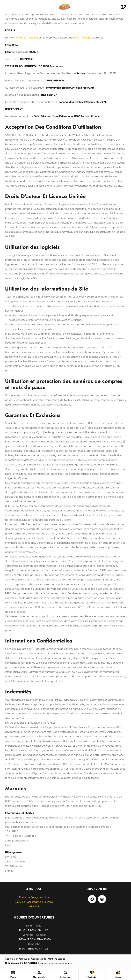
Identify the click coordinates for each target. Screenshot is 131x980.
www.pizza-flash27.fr (26, 38)
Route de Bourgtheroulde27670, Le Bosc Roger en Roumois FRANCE (34, 902)
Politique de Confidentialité (32, 959)
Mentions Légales (57, 959)
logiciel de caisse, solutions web (39, 963)
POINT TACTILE (82, 38)
